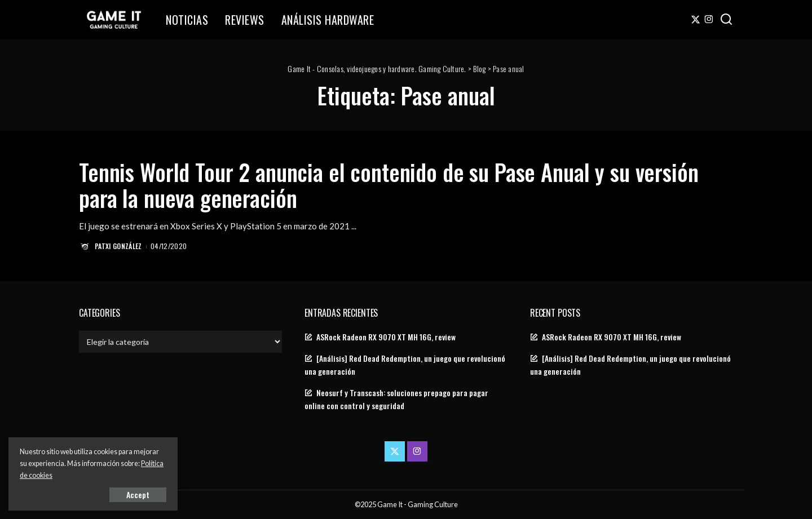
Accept (138, 494)
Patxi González (118, 246)
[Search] (726, 20)
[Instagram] (709, 20)
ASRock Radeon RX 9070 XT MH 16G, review (386, 337)
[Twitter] (696, 20)
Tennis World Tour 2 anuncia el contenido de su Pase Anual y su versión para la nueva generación (389, 185)
